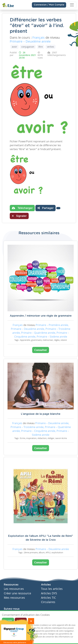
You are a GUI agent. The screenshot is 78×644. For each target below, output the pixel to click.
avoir (14, 47)
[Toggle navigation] (72, 5)
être (41, 47)
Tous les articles (52, 589)
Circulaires (48, 602)
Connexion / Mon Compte (49, 5)
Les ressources (14, 589)
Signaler (19, 216)
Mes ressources (14, 598)
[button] (58, 208)
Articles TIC (48, 598)
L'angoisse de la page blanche (41, 414)
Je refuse (21, 620)
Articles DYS (49, 593)
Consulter (41, 350)
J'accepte (8, 620)
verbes (51, 47)
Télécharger (22, 208)
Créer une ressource (17, 593)
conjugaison (28, 47)
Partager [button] (45, 208)
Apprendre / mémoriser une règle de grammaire (41, 316)
